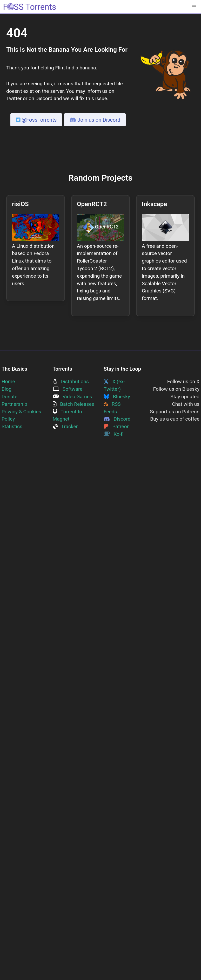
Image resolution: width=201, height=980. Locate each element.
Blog (6, 389)
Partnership (14, 404)
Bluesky (117, 397)
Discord (117, 419)
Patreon (117, 426)
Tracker (65, 426)
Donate (9, 397)
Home (8, 381)
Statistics (12, 426)
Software (68, 389)
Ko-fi (114, 434)
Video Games (72, 397)
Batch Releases (73, 404)
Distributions (71, 381)
